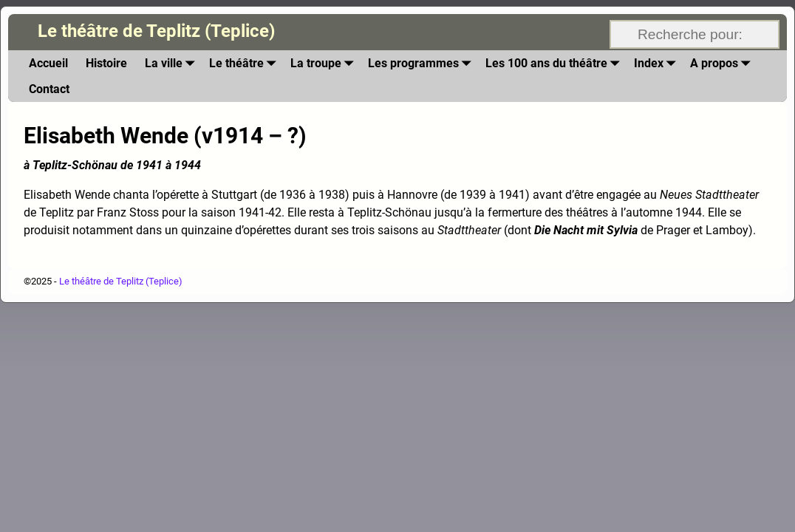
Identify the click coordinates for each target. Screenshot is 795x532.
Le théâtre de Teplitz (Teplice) (156, 31)
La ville (173, 63)
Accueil (48, 63)
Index (658, 63)
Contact (49, 89)
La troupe (325, 63)
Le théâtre (245, 63)
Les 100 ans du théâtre (555, 63)
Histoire (106, 63)
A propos (723, 63)
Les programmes (422, 63)
